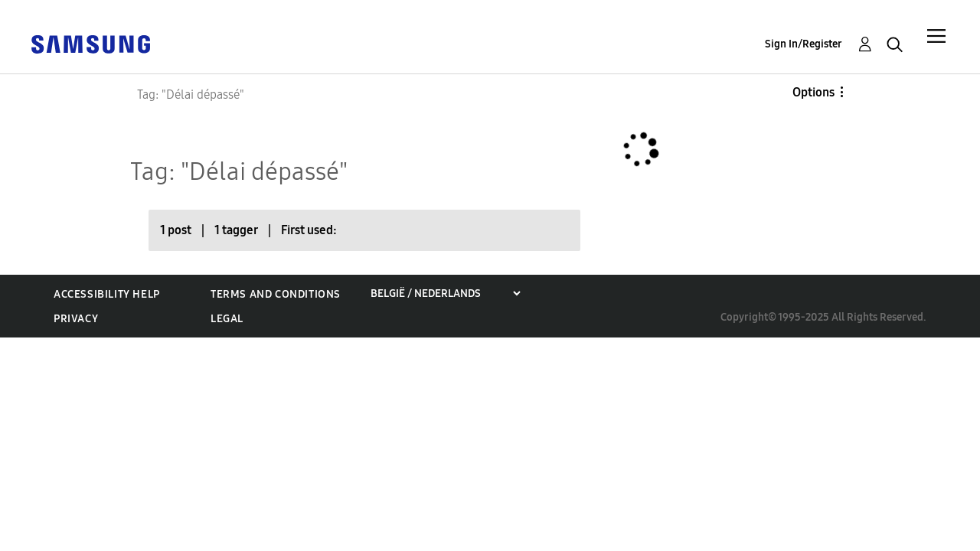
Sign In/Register (804, 44)
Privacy (76, 319)
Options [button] (813, 92)
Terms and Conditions (276, 294)
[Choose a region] (445, 293)
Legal (227, 319)
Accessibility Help (107, 294)
